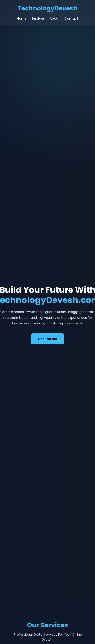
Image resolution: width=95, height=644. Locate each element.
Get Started (47, 339)
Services (38, 18)
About (55, 18)
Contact (71, 18)
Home (22, 18)
